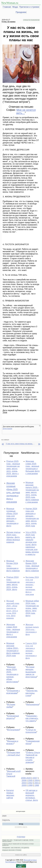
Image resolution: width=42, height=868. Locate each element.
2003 (24, 783)
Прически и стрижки (29, 7)
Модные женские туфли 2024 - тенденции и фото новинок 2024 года (13, 649)
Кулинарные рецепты (13, 717)
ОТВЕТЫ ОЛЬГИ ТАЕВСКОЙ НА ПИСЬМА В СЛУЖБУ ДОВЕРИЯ (18, 845)
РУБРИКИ (21, 837)
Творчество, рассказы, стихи (32, 693)
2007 (35, 778)
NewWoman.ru (10, 3)
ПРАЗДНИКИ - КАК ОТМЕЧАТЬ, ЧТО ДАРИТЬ (16, 848)
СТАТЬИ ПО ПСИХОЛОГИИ (31, 20)
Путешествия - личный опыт (13, 754)
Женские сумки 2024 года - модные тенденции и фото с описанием (13, 631)
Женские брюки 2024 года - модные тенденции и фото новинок (32, 566)
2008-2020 (26, 778)
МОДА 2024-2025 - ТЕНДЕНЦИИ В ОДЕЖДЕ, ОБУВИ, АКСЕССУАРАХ (18, 841)
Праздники (21, 12)
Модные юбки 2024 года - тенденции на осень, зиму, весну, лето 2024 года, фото (32, 608)
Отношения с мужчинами (13, 692)
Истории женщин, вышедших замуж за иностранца (31, 672)
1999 (30, 785)
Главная (7, 7)
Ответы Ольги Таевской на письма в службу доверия (33, 757)
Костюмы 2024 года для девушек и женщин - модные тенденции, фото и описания (32, 586)
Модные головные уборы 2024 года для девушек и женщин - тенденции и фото (12, 517)
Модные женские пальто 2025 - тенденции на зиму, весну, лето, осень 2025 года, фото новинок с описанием (32, 492)
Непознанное (33, 704)
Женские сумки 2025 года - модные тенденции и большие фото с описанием (33, 467)
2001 (37, 783)
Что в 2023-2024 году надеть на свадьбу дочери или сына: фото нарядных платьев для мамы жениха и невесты (32, 543)
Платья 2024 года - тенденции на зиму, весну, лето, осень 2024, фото (13, 583)
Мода (15, 7)
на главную (5, 440)
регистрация (7, 429)
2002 (30, 783)
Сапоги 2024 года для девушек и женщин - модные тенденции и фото (31, 651)
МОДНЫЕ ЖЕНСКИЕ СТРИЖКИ (12, 850)
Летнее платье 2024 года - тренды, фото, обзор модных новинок (13, 537)
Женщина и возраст (12, 742)
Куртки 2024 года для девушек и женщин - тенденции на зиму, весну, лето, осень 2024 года (32, 517)
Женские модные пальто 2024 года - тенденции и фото (32, 629)
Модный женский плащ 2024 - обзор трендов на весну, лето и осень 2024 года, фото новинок (13, 609)
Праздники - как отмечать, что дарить (32, 718)
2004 (37, 780)
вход (21, 824)
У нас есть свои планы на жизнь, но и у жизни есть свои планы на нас (20, 444)
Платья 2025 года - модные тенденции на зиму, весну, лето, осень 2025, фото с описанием (13, 469)
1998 (37, 785)
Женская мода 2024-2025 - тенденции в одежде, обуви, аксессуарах (12, 674)
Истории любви (11, 706)
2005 (30, 780)
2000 (24, 785)
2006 (24, 780)
